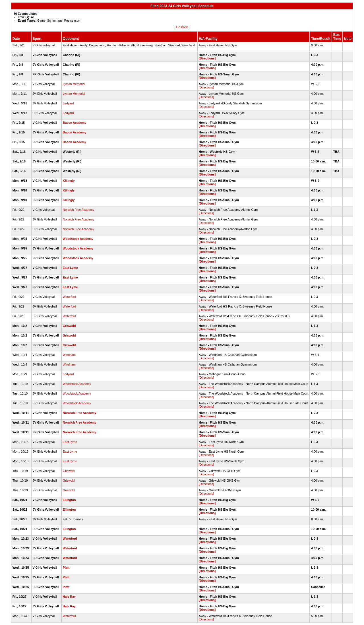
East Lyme (70, 268)
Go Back (182, 27)
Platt (66, 568)
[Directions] (207, 58)
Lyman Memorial (74, 84)
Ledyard (68, 103)
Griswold (69, 326)
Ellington (69, 500)
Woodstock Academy (78, 239)
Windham (69, 355)
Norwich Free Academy (78, 210)
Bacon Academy (75, 123)
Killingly (69, 181)
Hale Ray (69, 597)
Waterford (69, 297)
